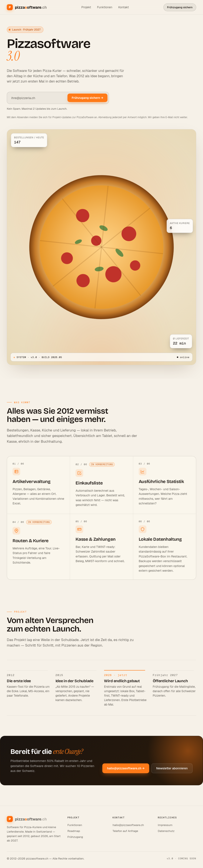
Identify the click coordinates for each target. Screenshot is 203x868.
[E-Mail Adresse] (37, 98)
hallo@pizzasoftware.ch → (126, 768)
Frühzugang (75, 837)
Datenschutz (166, 831)
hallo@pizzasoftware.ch (128, 825)
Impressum (165, 825)
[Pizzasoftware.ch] (27, 7)
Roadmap (74, 831)
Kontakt (124, 7)
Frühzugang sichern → (87, 98)
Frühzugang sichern (180, 7)
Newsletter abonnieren (172, 768)
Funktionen (105, 7)
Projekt (86, 7)
